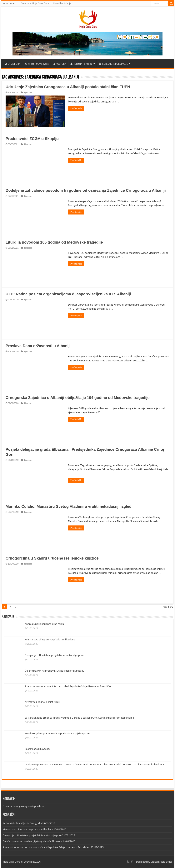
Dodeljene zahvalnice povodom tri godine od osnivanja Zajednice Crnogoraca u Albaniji (86, 190)
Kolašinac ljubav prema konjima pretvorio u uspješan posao (58, 733)
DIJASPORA (13, 64)
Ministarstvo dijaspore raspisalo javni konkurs (50, 640)
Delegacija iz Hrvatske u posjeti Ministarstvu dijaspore (54, 655)
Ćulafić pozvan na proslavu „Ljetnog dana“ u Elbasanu (55, 671)
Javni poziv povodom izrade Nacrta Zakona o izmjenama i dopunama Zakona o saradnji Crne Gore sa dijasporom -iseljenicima (94, 765)
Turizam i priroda (81, 64)
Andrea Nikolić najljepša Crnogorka (44, 624)
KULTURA (60, 64)
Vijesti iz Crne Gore (37, 64)
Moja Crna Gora (11, 862)
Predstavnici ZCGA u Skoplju (32, 139)
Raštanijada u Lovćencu (38, 749)
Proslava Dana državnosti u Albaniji (38, 346)
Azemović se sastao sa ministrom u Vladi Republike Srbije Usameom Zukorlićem (69, 686)
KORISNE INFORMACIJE (113, 64)
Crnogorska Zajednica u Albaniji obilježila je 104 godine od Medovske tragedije (77, 398)
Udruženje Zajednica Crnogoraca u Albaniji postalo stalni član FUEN (68, 87)
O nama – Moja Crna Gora (35, 3)
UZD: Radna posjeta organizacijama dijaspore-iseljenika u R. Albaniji (68, 294)
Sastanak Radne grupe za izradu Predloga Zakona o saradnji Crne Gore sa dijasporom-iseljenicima (79, 718)
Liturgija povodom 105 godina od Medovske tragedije (54, 242)
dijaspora (28, 92)
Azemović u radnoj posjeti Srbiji (42, 702)
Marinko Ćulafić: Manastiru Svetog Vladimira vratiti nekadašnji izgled (69, 506)
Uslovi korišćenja (62, 3)
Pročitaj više (76, 108)
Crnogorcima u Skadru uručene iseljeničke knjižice (52, 558)
